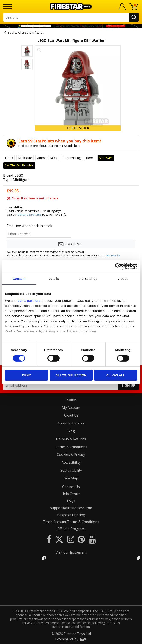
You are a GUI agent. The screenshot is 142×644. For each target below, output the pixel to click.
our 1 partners (29, 300)
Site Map (71, 478)
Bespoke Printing (71, 515)
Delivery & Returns (30, 214)
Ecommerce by (71, 639)
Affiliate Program (71, 529)
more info (113, 255)
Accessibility (71, 462)
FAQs (71, 501)
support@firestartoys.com (71, 508)
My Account (71, 408)
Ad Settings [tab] (88, 279)
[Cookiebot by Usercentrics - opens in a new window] (118, 266)
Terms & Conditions (71, 447)
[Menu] (7, 7)
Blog (71, 431)
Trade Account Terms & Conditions (71, 522)
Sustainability (71, 470)
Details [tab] (54, 279)
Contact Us (71, 487)
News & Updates (71, 423)
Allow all (116, 375)
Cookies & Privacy (71, 455)
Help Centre (71, 494)
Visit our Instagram (71, 552)
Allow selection (71, 375)
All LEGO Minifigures (31, 32)
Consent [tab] (19, 279)
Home (71, 400)
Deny (27, 375)
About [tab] (123, 279)
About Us (71, 415)
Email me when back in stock (29, 226)
